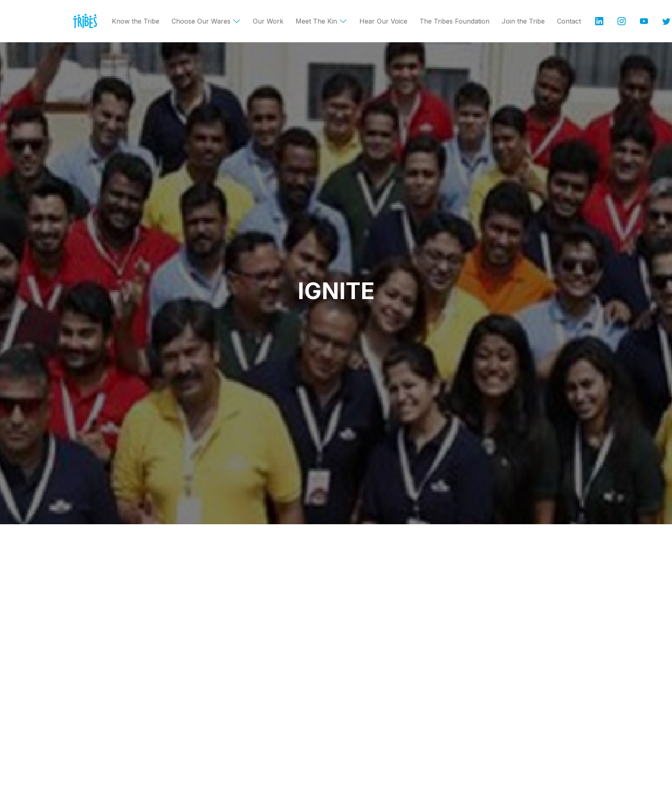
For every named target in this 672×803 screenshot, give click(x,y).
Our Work (268, 21)
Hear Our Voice (383, 21)
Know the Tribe (136, 21)
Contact (569, 21)
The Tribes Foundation (455, 21)
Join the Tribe (523, 21)
